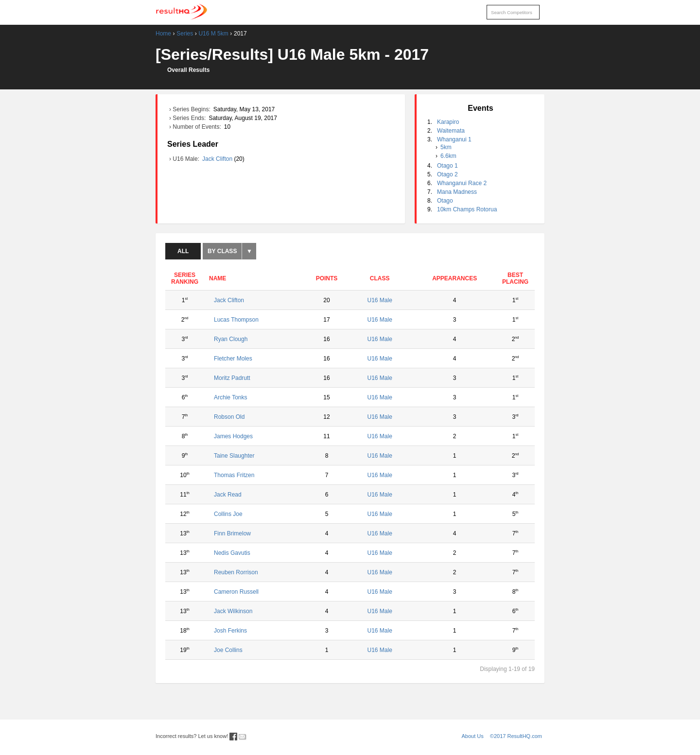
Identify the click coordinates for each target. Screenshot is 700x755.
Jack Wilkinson (233, 611)
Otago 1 (447, 166)
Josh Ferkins (230, 631)
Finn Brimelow (232, 533)
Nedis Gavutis (232, 553)
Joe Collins (228, 650)
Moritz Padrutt (232, 378)
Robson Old (229, 417)
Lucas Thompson (236, 320)
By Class (222, 251)
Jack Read (228, 495)
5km (446, 147)
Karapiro (448, 122)
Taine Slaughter (234, 456)
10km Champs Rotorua (467, 209)
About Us (473, 736)
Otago (445, 201)
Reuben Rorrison (236, 572)
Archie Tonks (230, 397)
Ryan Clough (231, 339)
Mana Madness (457, 192)
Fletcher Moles (233, 359)
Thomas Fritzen (234, 475)
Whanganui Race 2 (462, 183)
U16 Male (379, 300)
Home (163, 34)
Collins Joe (228, 514)
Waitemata (451, 131)
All (183, 251)
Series (185, 34)
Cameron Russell (236, 592)
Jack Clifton (218, 159)
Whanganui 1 (454, 139)
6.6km (448, 156)
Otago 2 (447, 174)
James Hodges (233, 436)
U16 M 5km (213, 34)
